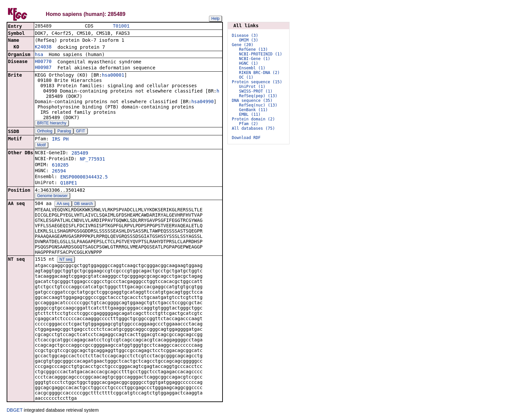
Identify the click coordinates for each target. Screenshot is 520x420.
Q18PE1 (69, 183)
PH (66, 140)
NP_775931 (93, 160)
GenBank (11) (254, 110)
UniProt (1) (252, 87)
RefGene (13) (254, 49)
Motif (41, 146)
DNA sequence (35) (252, 101)
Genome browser (52, 196)
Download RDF (246, 138)
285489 (80, 154)
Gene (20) (243, 45)
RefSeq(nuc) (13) (258, 105)
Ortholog (45, 132)
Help (215, 19)
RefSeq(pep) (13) (258, 96)
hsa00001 (113, 76)
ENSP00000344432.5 (84, 177)
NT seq (66, 260)
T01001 (121, 26)
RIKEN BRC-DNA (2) (260, 73)
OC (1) (246, 77)
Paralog (64, 132)
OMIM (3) (249, 40)
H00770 (43, 62)
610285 (60, 166)
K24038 (43, 47)
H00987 (43, 68)
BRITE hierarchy (52, 124)
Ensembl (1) (252, 68)
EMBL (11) (250, 114)
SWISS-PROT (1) (256, 91)
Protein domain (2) (253, 119)
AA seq (63, 204)
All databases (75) (253, 128)
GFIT (80, 132)
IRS (56, 140)
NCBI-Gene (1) (255, 59)
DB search (84, 204)
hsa (39, 55)
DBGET (15, 411)
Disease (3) (245, 35)
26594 (59, 172)
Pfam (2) (249, 124)
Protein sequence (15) (257, 82)
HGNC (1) (249, 63)
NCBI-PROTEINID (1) (261, 54)
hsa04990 (202, 102)
